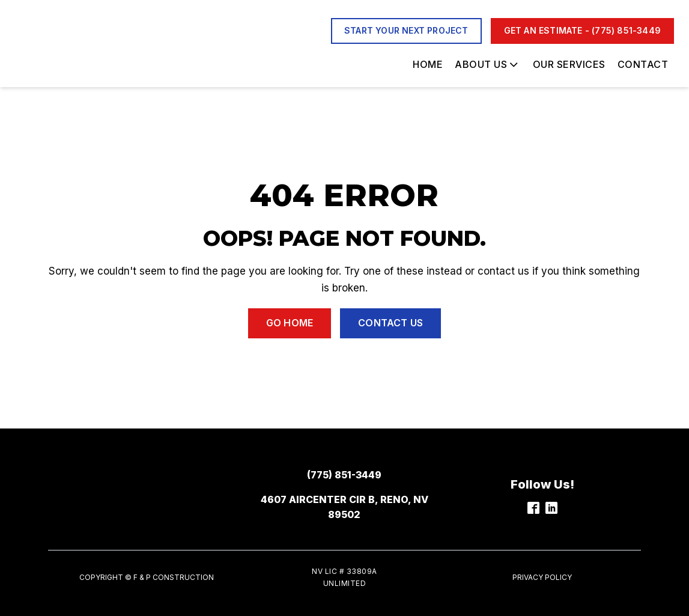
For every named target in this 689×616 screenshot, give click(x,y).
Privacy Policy (542, 577)
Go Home (290, 323)
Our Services (569, 64)
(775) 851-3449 (344, 475)
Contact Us (390, 323)
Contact (643, 64)
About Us (487, 64)
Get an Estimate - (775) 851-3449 (582, 30)
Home (428, 64)
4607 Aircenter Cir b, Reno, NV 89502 (344, 507)
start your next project (406, 30)
